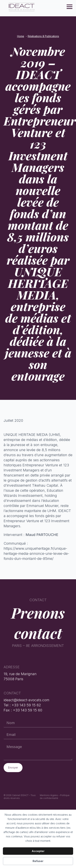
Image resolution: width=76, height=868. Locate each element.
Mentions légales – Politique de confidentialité (55, 797)
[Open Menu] (70, 7)
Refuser (38, 861)
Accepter (38, 851)
